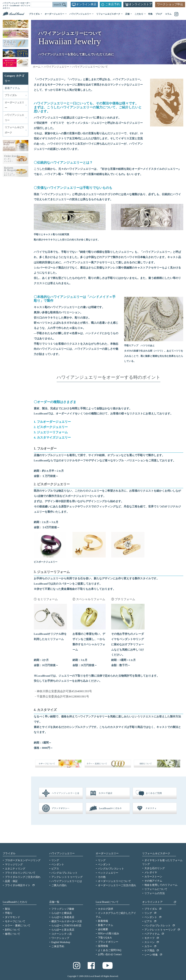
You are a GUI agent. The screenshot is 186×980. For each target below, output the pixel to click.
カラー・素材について (18, 926)
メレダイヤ (151, 872)
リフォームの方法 (155, 893)
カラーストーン (153, 877)
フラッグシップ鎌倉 (63, 909)
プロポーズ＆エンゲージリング (23, 860)
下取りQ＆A (105, 938)
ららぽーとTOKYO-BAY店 (66, 926)
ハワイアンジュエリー (56, 67)
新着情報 (103, 921)
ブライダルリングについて (20, 873)
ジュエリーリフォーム (52, 432)
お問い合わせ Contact (110, 954)
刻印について (13, 930)
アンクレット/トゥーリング (67, 877)
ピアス (55, 869)
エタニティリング (15, 869)
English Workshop (61, 942)
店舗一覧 (54, 902)
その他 (102, 877)
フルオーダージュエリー (54, 422)
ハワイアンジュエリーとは (67, 881)
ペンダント (58, 864)
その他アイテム (153, 881)
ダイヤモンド (13, 917)
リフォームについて (156, 889)
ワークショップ (60, 938)
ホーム (37, 67)
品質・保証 (11, 881)
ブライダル (9, 853)
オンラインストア (140, 4)
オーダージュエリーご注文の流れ (117, 885)
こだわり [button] (139, 14)
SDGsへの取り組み (109, 934)
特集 (150, 14)
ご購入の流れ (59, 885)
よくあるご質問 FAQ (110, 950)
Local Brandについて (107, 902)
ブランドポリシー (108, 942)
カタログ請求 (106, 909)
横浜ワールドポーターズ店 (67, 921)
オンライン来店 (86, 4)
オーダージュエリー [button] (55, 14)
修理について (13, 934)
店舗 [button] (128, 14)
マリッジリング (14, 864)
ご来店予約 (112, 4)
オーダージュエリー (107, 853)
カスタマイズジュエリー (54, 438)
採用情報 (103, 946)
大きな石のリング (155, 868)
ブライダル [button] (35, 14)
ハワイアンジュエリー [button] (81, 14)
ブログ (159, 14)
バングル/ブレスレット (64, 873)
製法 (7, 909)
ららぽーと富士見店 (63, 930)
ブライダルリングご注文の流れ (23, 877)
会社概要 (103, 929)
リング (55, 860)
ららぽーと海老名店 (63, 917)
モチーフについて (15, 921)
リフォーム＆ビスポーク (156, 853)
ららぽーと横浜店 (62, 913)
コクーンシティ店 (62, 934)
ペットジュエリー (108, 873)
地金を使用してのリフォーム (161, 885)
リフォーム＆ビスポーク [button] (109, 14)
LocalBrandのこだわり (15, 902)
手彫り (9, 913)
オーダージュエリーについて (114, 881)
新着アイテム (12, 88)
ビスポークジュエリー (52, 427)
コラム (168, 14)
